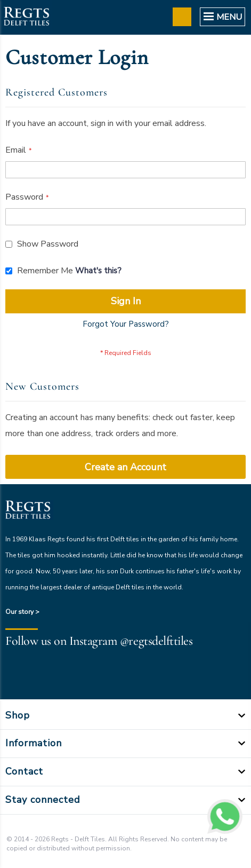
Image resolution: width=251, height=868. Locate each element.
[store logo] (26, 17)
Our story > (22, 612)
